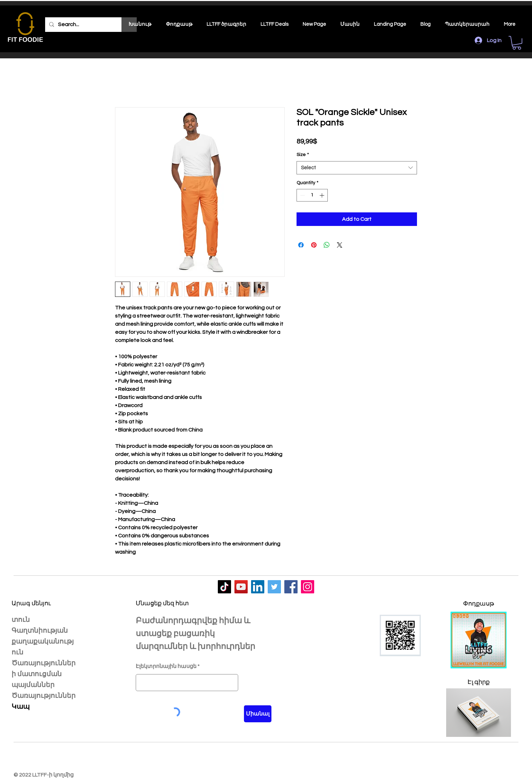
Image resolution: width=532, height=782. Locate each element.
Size (303, 155)
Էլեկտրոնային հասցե (166, 666)
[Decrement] (302, 195)
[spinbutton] (312, 195)
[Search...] (90, 25)
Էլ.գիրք (479, 682)
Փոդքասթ (479, 604)
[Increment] (322, 195)
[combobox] (357, 168)
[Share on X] (340, 245)
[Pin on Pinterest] (314, 245)
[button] (517, 43)
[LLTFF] (224, 587)
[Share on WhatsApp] (327, 245)
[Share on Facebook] (301, 245)
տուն (21, 620)
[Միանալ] (258, 714)
